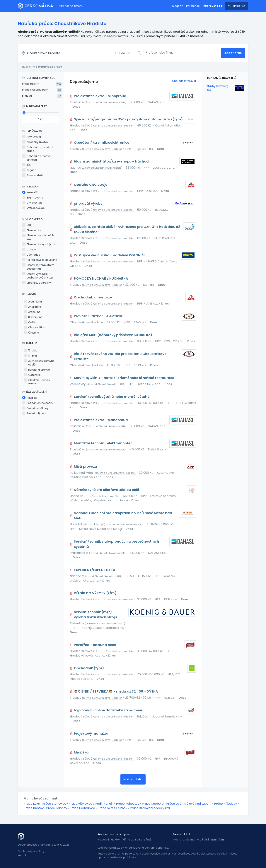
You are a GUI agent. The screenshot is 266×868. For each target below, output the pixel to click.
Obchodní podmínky (31, 851)
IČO (27, 165)
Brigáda (27, 96)
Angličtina (32, 307)
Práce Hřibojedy (226, 804)
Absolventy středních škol (38, 237)
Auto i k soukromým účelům (39, 363)
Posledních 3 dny (35, 408)
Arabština (32, 312)
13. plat (30, 351)
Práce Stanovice (54, 804)
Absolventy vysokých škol (41, 244)
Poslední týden (34, 413)
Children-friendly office (37, 382)
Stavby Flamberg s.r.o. (217, 88)
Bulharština (33, 317)
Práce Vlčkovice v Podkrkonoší (91, 804)
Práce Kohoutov (128, 804)
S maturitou (32, 203)
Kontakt (23, 855)
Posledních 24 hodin (37, 403)
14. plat (30, 356)
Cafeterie (32, 375)
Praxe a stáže (33, 175)
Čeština (31, 322)
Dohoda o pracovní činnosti (37, 158)
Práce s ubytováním (35, 90)
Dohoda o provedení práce (38, 149)
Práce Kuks (32, 804)
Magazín (178, 6)
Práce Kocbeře (153, 804)
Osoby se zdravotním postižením (38, 267)
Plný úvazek (32, 137)
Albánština (33, 302)
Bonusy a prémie (37, 370)
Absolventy (31, 230)
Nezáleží (30, 192)
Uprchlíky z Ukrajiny (36, 283)
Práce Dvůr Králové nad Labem (189, 804)
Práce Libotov (34, 808)
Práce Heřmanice (82, 808)
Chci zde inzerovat (184, 81)
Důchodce (31, 255)
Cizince (29, 250)
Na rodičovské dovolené (40, 260)
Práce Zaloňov (57, 808)
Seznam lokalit (182, 834)
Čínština (31, 333)
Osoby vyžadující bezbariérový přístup (38, 276)
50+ (27, 225)
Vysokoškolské (33, 208)
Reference (193, 6)
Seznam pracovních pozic (114, 834)
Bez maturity (33, 198)
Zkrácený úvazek (35, 142)
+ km (120, 53)
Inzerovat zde (212, 6)
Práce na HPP (31, 84)
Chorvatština (34, 327)
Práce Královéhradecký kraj (150, 808)
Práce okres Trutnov (112, 808)
